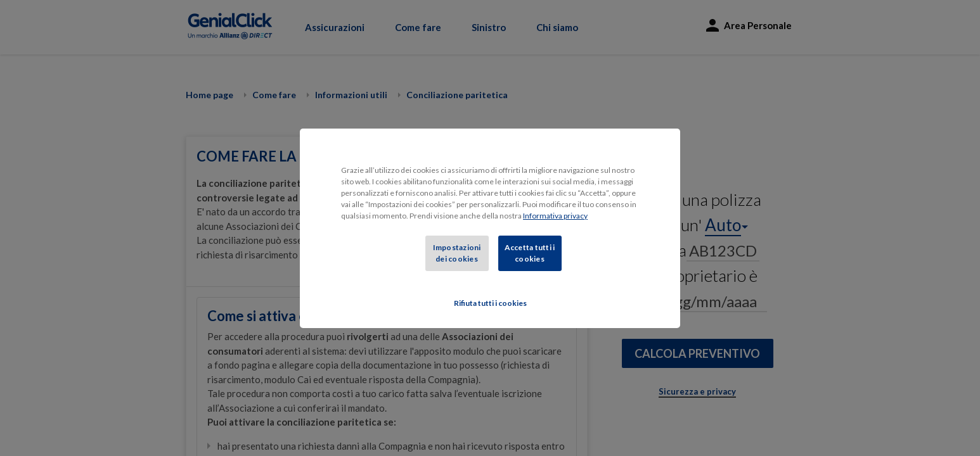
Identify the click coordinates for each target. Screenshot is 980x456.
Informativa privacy (555, 216)
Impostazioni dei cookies (457, 253)
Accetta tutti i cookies (530, 253)
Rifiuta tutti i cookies (490, 303)
